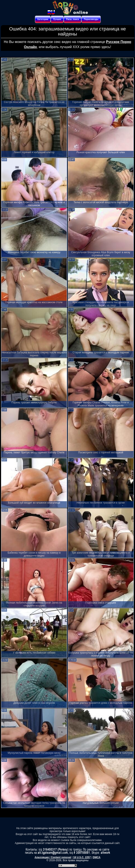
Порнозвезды (91, 19)
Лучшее (57, 19)
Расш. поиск (73, 19)
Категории (43, 19)
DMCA (97, 857)
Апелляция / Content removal (53, 857)
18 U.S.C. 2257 (82, 857)
